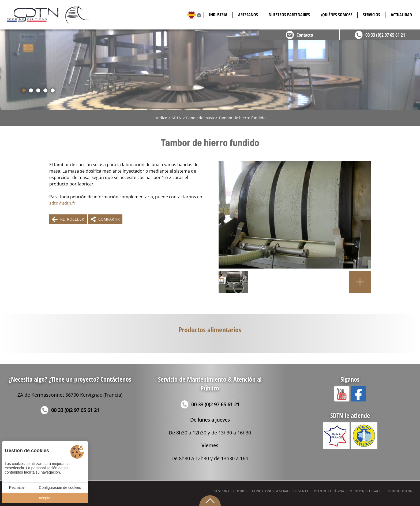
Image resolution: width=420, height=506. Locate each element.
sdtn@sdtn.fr (62, 203)
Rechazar (17, 488)
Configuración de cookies (60, 488)
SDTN (177, 118)
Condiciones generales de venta (280, 491)
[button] (24, 90)
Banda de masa (200, 118)
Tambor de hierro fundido (242, 118)
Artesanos (248, 15)
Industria (218, 15)
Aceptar (45, 498)
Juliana (406, 491)
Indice (162, 118)
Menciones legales (366, 491)
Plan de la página (329, 491)
